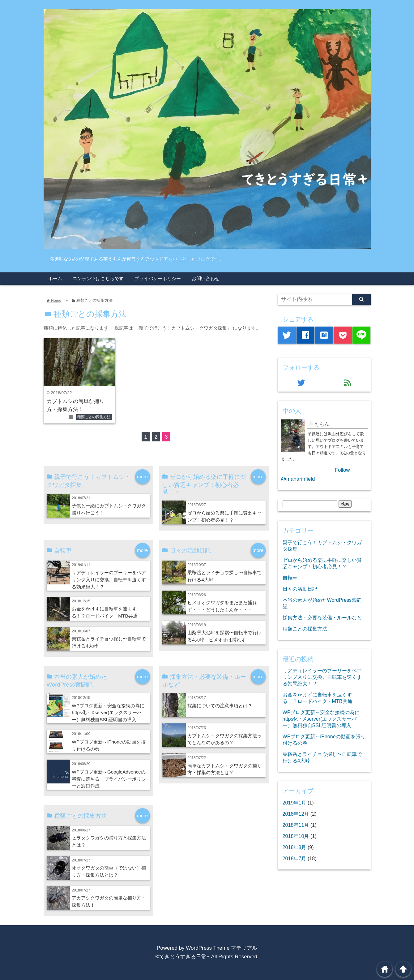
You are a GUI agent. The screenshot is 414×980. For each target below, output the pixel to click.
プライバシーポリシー (158, 278)
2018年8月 (294, 847)
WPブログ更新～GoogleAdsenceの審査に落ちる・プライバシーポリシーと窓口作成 (109, 779)
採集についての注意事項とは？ (220, 706)
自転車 (290, 578)
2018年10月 (296, 836)
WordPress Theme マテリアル (222, 948)
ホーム (55, 278)
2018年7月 (294, 858)
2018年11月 (296, 825)
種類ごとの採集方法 (94, 417)
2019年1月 (294, 803)
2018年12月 (296, 814)
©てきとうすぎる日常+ (182, 957)
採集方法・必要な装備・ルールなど (322, 618)
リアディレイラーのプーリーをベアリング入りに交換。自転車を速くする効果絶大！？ (109, 580)
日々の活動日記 (300, 589)
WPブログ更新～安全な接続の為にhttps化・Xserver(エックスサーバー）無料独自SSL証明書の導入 (108, 713)
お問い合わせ (206, 278)
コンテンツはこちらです (98, 278)
